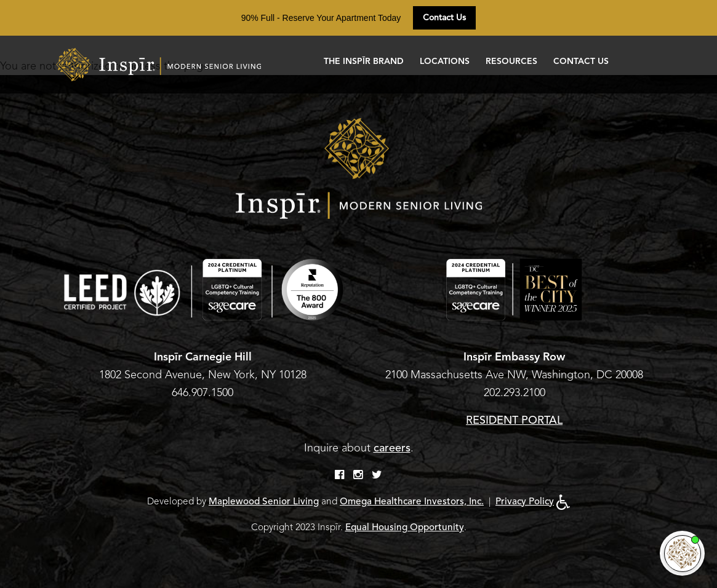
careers (392, 448)
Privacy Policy (525, 501)
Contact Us (444, 18)
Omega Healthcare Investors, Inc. (412, 501)
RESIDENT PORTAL (514, 420)
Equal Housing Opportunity (405, 527)
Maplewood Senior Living (264, 501)
